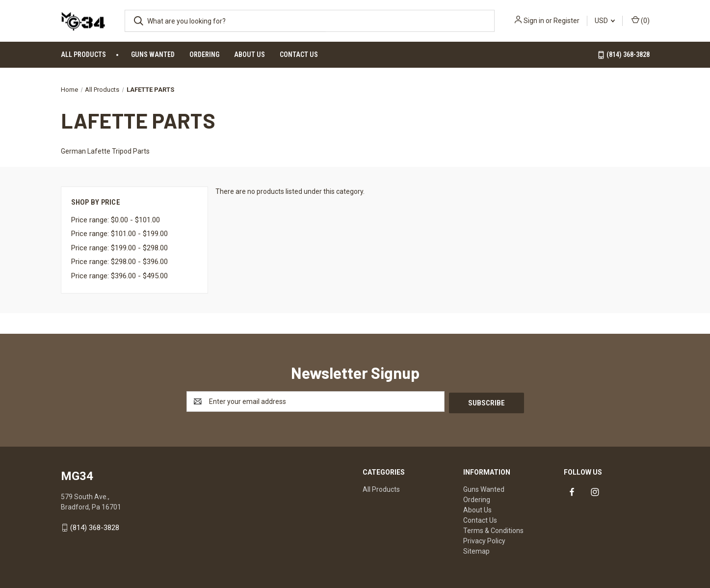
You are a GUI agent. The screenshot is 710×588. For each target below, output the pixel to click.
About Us (250, 54)
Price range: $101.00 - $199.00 (119, 234)
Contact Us (299, 54)
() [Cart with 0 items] (641, 20)
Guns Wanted (153, 54)
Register (566, 21)
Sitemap (476, 550)
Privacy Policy (484, 539)
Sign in (534, 21)
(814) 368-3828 (623, 55)
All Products (83, 54)
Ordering (204, 54)
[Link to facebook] (572, 491)
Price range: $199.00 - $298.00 (119, 248)
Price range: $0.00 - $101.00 (116, 220)
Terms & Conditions (493, 529)
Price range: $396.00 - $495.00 (119, 276)
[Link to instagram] (595, 491)
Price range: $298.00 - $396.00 (119, 262)
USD (605, 21)
